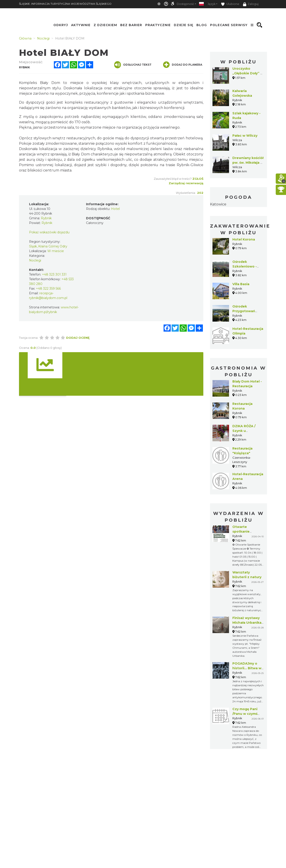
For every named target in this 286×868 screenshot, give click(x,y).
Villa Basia (241, 284)
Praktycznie (158, 25)
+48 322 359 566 (48, 289)
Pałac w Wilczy (245, 136)
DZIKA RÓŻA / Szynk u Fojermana (244, 431)
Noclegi (35, 260)
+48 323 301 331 (54, 274)
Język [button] (211, 4)
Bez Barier (131, 25)
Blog (202, 25)
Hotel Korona (244, 239)
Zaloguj (251, 4)
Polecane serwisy (229, 25)
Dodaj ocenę (78, 338)
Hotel (115, 209)
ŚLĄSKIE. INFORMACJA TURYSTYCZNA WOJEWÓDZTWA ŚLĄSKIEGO (65, 4)
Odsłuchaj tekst (133, 65)
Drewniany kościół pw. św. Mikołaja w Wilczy (248, 163)
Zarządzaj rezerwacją (186, 183)
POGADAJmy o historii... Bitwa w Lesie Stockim (247, 668)
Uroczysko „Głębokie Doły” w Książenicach (248, 73)
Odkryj (61, 25)
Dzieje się (184, 25)
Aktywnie (81, 25)
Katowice (218, 204)
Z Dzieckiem (105, 25)
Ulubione (230, 4)
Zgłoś (198, 179)
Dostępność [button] (185, 4)
